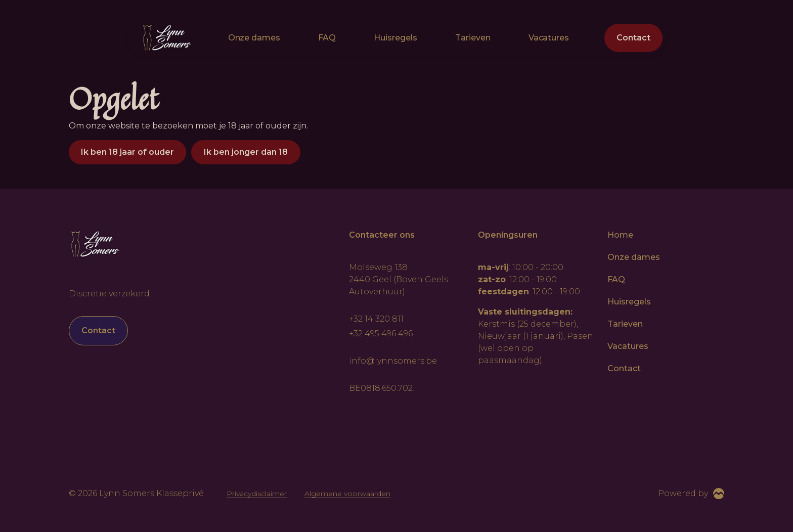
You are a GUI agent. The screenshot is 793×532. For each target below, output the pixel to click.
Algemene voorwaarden (347, 494)
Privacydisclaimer (257, 494)
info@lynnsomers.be (393, 361)
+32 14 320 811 (376, 319)
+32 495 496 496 (381, 334)
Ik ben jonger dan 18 (246, 152)
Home (620, 235)
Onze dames (254, 38)
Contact (633, 38)
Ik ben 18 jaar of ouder (127, 152)
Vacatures (549, 38)
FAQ (327, 38)
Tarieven (473, 38)
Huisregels (395, 38)
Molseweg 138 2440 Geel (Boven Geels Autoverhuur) (399, 279)
